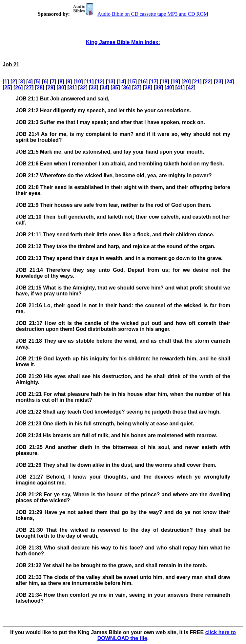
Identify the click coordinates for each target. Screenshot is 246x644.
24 (229, 82)
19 (175, 82)
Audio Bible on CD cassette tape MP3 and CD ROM (140, 14)
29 (51, 87)
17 (154, 82)
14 (121, 82)
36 (126, 87)
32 (83, 87)
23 (218, 82)
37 (137, 87)
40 (169, 87)
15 (132, 82)
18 (165, 82)
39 (158, 87)
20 (186, 82)
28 (40, 87)
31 (72, 87)
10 (78, 82)
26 (18, 87)
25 (7, 87)
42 (191, 87)
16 (143, 82)
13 (111, 82)
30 (61, 87)
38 (148, 87)
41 (180, 87)
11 (89, 82)
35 (115, 87)
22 (208, 82)
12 (100, 82)
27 (29, 87)
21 (197, 82)
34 (104, 87)
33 (94, 87)
